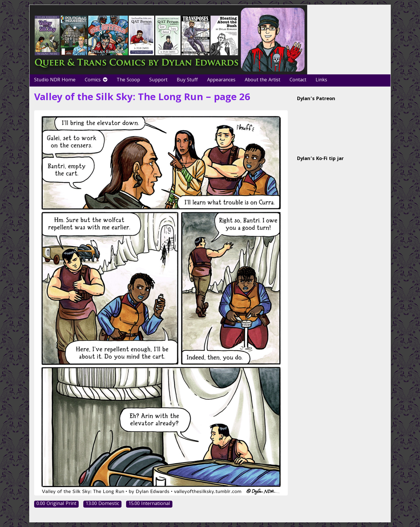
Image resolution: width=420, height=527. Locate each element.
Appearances (221, 80)
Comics (93, 80)
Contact (298, 80)
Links (321, 80)
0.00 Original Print (56, 504)
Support (158, 80)
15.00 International (149, 504)
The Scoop (128, 80)
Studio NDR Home (55, 80)
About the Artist (262, 80)
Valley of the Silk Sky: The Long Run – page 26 (142, 98)
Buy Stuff (187, 80)
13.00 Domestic (102, 504)
